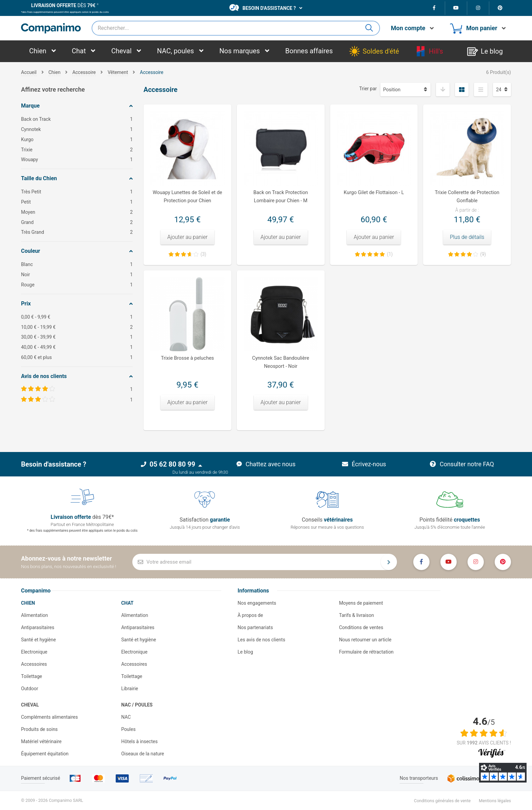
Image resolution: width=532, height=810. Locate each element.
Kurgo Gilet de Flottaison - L (374, 193)
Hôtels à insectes (139, 741)
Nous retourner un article (365, 640)
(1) (390, 254)
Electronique (34, 652)
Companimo (36, 591)
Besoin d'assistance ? (263, 7)
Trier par (368, 89)
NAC (126, 717)
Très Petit (77, 192)
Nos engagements (257, 603)
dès (63, 5)
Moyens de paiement (361, 603)
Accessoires (34, 664)
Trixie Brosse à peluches (187, 358)
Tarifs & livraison (356, 615)
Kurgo (77, 140)
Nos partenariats (255, 627)
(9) (483, 254)
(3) (203, 254)
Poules (128, 729)
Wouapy (77, 160)
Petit (77, 202)
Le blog (245, 652)
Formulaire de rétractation (366, 652)
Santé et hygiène (39, 640)
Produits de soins (39, 729)
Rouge (77, 285)
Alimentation (34, 615)
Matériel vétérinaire (41, 741)
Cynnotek (77, 129)
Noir (77, 275)
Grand (77, 222)
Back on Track (77, 119)
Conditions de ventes (361, 627)
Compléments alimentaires (50, 717)
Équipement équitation (45, 754)
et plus (77, 357)
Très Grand (77, 232)
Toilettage (32, 676)
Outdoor (30, 689)
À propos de (250, 615)
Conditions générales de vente (442, 801)
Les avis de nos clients (261, 640)
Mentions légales (495, 801)
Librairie (130, 689)
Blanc (77, 265)
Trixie (77, 150)
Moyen (77, 212)
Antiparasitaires (38, 627)
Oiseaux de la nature (142, 754)
